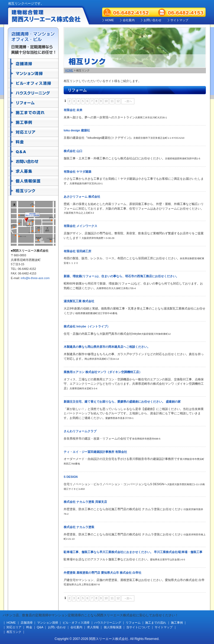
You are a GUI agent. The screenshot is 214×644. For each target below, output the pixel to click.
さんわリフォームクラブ (80, 431)
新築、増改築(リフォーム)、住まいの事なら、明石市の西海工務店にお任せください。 (121, 276)
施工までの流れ (33, 112)
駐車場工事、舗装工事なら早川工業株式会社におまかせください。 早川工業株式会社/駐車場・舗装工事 (133, 552)
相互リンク (33, 191)
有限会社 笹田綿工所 (77, 251)
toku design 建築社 (77, 130)
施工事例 (33, 122)
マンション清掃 (33, 73)
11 (112, 101)
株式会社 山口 (73, 151)
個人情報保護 (33, 181)
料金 (33, 142)
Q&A (33, 151)
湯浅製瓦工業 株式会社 (79, 301)
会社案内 (129, 20)
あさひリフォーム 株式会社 (82, 197)
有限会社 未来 (73, 110)
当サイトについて (138, 627)
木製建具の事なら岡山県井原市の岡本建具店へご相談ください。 (107, 347)
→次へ (128, 101)
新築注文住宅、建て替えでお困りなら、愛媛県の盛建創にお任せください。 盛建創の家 (122, 402)
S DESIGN (71, 477)
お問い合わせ (153, 20)
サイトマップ (179, 20)
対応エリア (33, 132)
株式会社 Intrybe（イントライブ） (87, 326)
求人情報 (93, 627)
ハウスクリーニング (33, 93)
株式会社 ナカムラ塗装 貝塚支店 (85, 502)
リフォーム (33, 103)
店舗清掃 (33, 64)
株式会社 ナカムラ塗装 (79, 527)
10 (106, 101)
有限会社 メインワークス (80, 226)
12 (118, 101)
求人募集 (33, 171)
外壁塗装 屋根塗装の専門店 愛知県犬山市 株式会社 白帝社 (103, 573)
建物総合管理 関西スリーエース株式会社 (47, 16)
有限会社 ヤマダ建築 (77, 172)
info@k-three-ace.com (35, 278)
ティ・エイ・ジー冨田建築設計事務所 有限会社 (95, 452)
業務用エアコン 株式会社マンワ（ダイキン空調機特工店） (103, 372)
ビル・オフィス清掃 (33, 83)
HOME (109, 20)
